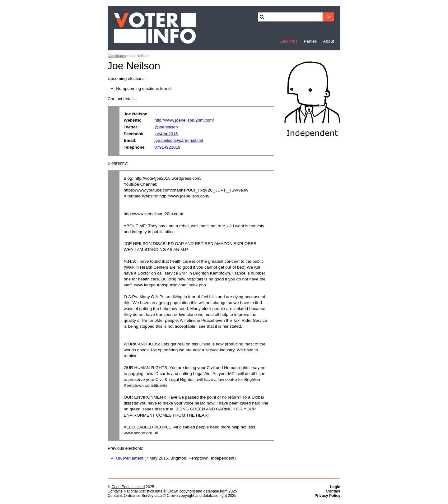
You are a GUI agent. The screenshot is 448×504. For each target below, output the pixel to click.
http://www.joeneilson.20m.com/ (184, 120)
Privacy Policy (327, 496)
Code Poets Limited (128, 487)
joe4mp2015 (166, 134)
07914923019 (168, 147)
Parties (310, 41)
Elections (289, 41)
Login (335, 487)
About (329, 41)
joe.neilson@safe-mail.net (179, 140)
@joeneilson (166, 127)
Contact (333, 491)
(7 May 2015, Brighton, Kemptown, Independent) (176, 458)
